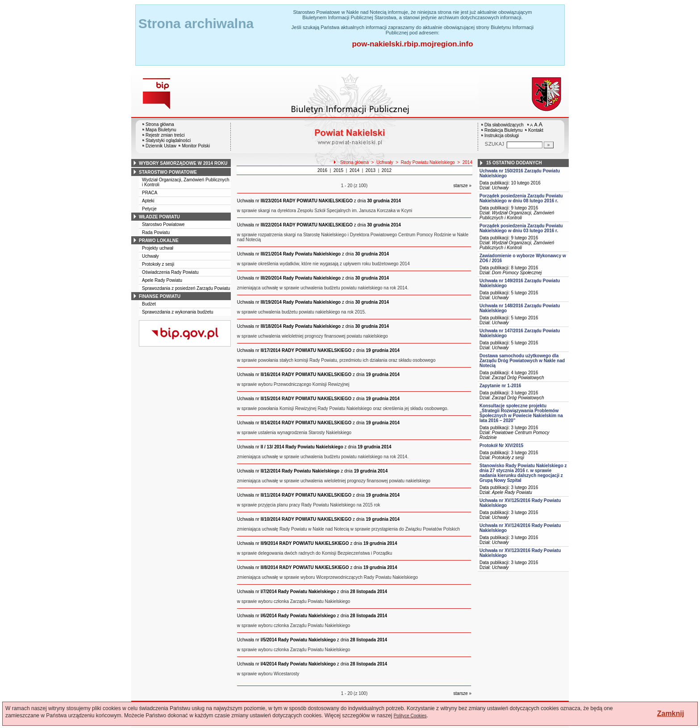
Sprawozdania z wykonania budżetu (178, 312)
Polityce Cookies (410, 716)
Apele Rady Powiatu (162, 280)
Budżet (149, 304)
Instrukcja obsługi (502, 136)
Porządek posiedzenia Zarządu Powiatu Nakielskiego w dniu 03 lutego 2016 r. (521, 228)
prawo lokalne (159, 241)
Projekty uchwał (158, 248)
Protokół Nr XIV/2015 (501, 446)
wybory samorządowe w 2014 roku (183, 163)
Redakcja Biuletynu (504, 130)
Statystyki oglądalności (168, 140)
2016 (322, 170)
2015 (338, 170)
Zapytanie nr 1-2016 (500, 386)
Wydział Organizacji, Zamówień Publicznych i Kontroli (517, 215)
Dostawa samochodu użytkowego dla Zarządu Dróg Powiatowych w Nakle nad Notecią (522, 361)
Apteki (148, 201)
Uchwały (150, 256)
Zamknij (671, 713)
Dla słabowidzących (504, 125)
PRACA (150, 193)
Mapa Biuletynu (161, 130)
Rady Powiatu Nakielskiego (428, 162)
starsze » (463, 186)
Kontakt (536, 130)
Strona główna (160, 124)
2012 (387, 170)
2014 (467, 162)
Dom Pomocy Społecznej (517, 273)
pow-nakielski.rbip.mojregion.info (412, 44)
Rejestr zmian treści (165, 135)
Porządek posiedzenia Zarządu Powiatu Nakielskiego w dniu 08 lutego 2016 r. (521, 198)
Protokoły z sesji (158, 264)
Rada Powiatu (156, 232)
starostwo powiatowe (168, 172)
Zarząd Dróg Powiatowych (518, 378)
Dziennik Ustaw (161, 146)
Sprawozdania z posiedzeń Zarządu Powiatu (186, 288)
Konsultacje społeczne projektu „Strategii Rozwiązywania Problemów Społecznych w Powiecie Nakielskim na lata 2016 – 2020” (521, 413)
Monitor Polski (196, 146)
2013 (371, 170)
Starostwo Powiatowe (163, 224)
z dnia (319, 201)
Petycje (149, 209)
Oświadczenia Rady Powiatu (170, 272)
